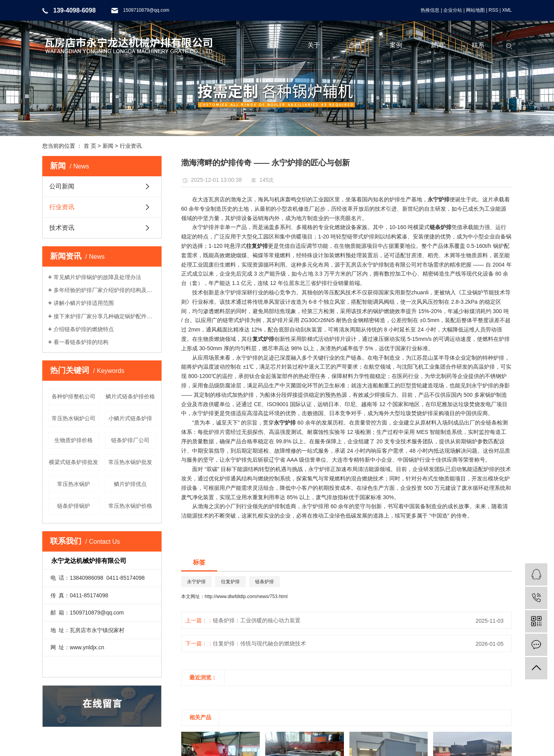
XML (507, 10)
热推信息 (430, 10)
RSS (494, 10)
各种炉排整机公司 (74, 396)
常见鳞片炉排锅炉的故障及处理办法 (97, 277)
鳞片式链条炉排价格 (130, 396)
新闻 (437, 45)
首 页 (90, 146)
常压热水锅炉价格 (130, 506)
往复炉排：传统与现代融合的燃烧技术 (259, 643)
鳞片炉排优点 (130, 484)
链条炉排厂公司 (130, 440)
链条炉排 (264, 582)
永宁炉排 (196, 582)
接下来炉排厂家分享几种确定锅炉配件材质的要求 (105, 316)
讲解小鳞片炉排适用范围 (84, 303)
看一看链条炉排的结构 (81, 342)
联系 (478, 45)
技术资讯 (62, 228)
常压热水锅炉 (74, 484)
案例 (396, 45)
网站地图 (475, 10)
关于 (314, 45)
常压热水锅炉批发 (130, 462)
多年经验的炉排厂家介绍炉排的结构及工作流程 (105, 290)
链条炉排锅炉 (74, 506)
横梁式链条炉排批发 (74, 462)
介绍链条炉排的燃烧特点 (84, 329)
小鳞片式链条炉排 (130, 418)
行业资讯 (131, 146)
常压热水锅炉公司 (74, 418)
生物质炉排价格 (74, 440)
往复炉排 (230, 582)
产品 (355, 45)
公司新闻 (62, 186)
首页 (273, 45)
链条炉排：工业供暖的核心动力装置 (257, 620)
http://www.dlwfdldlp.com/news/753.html (246, 597)
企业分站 (453, 10)
